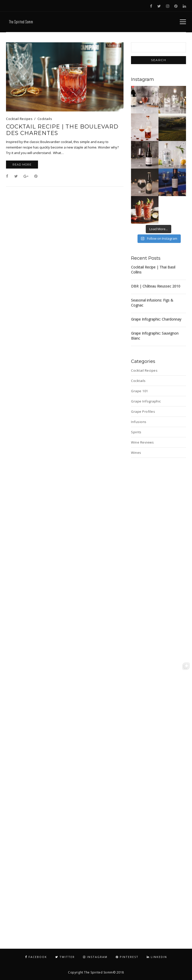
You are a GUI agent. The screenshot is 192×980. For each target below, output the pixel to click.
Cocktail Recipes (19, 119)
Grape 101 (139, 391)
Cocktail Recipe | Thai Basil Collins (153, 270)
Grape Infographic (146, 401)
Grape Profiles (143, 411)
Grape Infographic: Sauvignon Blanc (155, 336)
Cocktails (45, 119)
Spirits (136, 432)
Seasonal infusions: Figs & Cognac (152, 303)
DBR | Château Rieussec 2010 (156, 286)
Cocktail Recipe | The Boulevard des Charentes (62, 130)
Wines (136, 453)
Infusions (139, 422)
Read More (22, 165)
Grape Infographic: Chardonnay (156, 319)
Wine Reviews (142, 442)
